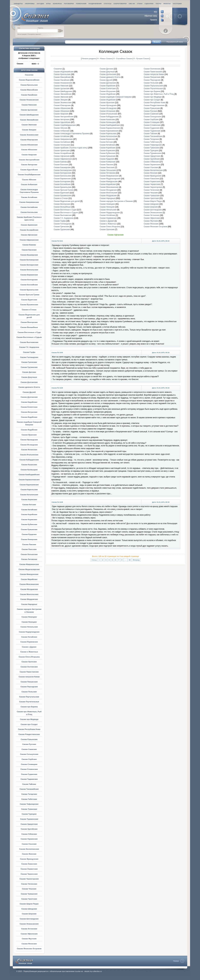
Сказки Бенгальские (29, 270)
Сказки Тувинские (29, 809)
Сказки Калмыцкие (29, 470)
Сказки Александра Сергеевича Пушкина (72, 134)
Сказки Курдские (29, 534)
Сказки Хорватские (29, 869)
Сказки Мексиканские (29, 584)
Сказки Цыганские (29, 110)
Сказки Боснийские (29, 285)
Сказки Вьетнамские (29, 342)
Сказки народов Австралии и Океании (116, 201)
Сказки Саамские (29, 749)
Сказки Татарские (29, 794)
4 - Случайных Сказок (123, 58)
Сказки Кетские (29, 505)
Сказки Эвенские (29, 125)
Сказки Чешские (29, 889)
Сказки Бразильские (29, 290)
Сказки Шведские (29, 909)
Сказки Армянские (29, 225)
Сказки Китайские (29, 510)
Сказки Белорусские (29, 265)
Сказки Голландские (29, 357)
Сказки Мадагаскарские (29, 569)
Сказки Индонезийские (29, 80)
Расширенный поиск (175, 42)
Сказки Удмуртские (29, 824)
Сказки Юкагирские (29, 140)
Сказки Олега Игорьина (29, 657)
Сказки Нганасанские (29, 100)
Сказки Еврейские (29, 402)
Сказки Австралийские (29, 160)
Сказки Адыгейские (29, 170)
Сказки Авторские (29, 165)
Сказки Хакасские (29, 864)
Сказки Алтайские (29, 197)
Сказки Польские (29, 692)
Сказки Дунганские (29, 397)
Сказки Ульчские (29, 844)
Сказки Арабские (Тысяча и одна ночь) (71, 148)
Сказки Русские (29, 744)
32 (130, 560)
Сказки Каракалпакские (29, 480)
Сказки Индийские (29, 430)
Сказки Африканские (29, 240)
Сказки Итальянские (29, 455)
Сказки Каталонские (29, 495)
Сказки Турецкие (29, 814)
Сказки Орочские (29, 662)
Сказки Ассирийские (29, 230)
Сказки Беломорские (29, 260)
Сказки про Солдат (29, 724)
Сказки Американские (29, 202)
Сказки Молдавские (29, 589)
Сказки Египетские (29, 407)
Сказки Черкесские (29, 874)
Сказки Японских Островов (29, 949)
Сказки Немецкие (29, 617)
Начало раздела (89, 58)
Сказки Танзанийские (29, 789)
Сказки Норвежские (29, 642)
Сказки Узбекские (29, 834)
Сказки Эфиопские (29, 934)
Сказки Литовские (29, 559)
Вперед (136, 560)
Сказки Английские (29, 207)
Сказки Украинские (29, 839)
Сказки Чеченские (29, 884)
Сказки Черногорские (29, 879)
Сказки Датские (29, 372)
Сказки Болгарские (29, 280)
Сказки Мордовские (29, 599)
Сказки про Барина (29, 707)
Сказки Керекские (29, 499)
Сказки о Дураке (29, 647)
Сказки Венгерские (29, 322)
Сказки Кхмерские (29, 539)
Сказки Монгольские (29, 594)
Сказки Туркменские (29, 819)
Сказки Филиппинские (29, 849)
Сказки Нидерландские (29, 632)
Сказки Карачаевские (29, 485)
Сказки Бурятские (29, 300)
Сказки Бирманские (29, 275)
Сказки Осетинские (29, 667)
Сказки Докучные (29, 377)
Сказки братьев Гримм (29, 295)
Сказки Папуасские (29, 682)
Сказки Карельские (29, 490)
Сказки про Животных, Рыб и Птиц (159, 94)
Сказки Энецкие (29, 130)
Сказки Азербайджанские (29, 175)
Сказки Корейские (29, 514)
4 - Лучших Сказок (141, 58)
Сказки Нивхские (29, 105)
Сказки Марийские (29, 579)
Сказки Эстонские (29, 929)
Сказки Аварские (29, 155)
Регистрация (22, 34)
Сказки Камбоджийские (29, 475)
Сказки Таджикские (29, 779)
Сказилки (29, 75)
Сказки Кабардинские (29, 460)
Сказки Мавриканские (29, 564)
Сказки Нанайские (29, 95)
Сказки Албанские (29, 184)
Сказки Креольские (29, 85)
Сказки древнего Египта (29, 387)
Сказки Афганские (29, 235)
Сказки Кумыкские (29, 529)
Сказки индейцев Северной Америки (116, 97)
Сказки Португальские (29, 697)
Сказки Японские (29, 944)
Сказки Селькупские (29, 754)
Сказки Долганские (29, 382)
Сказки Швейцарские (29, 115)
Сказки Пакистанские (29, 672)
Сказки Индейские (29, 417)
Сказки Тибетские (29, 799)
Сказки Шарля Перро (29, 904)
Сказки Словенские (29, 769)
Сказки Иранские (29, 435)
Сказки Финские (29, 854)
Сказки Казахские (29, 465)
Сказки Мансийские (29, 90)
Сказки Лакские (29, 544)
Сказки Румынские (29, 739)
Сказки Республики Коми (29, 729)
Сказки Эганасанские (29, 924)
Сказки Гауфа (29, 352)
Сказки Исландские (29, 445)
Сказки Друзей (29, 392)
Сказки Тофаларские (29, 804)
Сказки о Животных (29, 652)
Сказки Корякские (29, 520)
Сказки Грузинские (29, 367)
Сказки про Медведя (29, 719)
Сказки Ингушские (29, 412)
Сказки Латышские (29, 554)
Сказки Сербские (29, 759)
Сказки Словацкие (29, 764)
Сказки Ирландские (29, 440)
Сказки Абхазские (29, 150)
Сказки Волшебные (29, 327)
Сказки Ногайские (29, 637)
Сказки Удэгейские (29, 829)
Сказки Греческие (29, 362)
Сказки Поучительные (29, 702)
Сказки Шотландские (29, 919)
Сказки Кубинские (29, 524)
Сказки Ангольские (29, 212)
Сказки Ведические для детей (67, 201)
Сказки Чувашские (29, 894)
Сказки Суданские (29, 774)
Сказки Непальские (29, 627)
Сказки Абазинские (29, 145)
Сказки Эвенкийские (29, 120)
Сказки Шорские (29, 914)
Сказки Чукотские (29, 899)
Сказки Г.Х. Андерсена (29, 347)
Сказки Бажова (29, 245)
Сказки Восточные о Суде (29, 332)
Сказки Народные (29, 604)
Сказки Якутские (29, 939)
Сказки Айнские (29, 180)
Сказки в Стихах (29, 310)
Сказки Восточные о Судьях (29, 337)
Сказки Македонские (29, 574)
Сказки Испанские (29, 450)
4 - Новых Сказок (105, 58)
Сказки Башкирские (29, 255)
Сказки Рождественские (29, 734)
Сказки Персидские (29, 687)
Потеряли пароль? (34, 34)
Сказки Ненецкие (29, 622)
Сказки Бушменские (29, 305)
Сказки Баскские (29, 250)
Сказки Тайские (29, 784)
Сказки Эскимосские (29, 135)
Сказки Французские (29, 859)
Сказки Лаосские (29, 549)
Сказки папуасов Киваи (29, 677)
